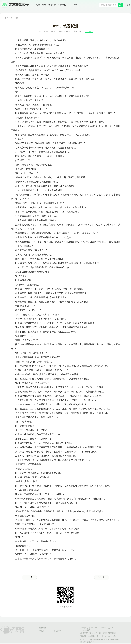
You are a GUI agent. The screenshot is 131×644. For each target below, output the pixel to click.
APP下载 (73, 5)
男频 (44, 5)
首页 (7, 18)
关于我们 (84, 628)
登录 (128, 5)
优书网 (42, 631)
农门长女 (14, 18)
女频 (38, 5)
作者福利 (62, 5)
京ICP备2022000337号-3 (107, 636)
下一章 (102, 577)
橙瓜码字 (57, 631)
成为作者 (52, 5)
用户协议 (95, 628)
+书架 (89, 31)
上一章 (29, 577)
